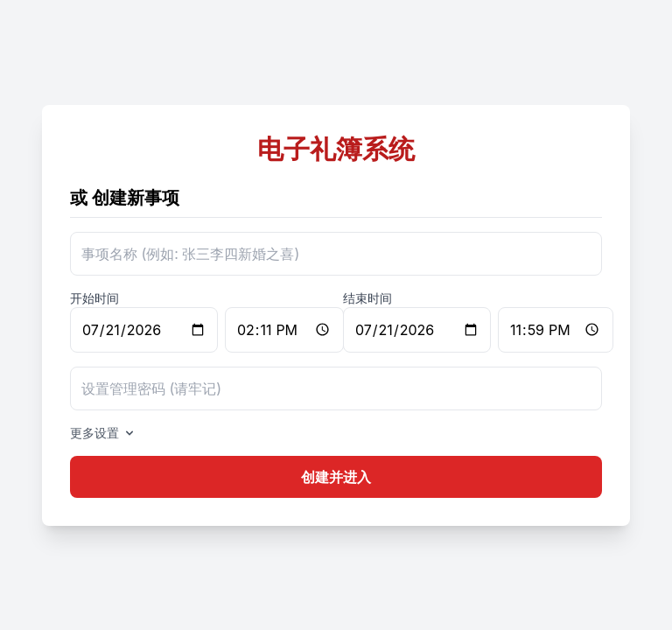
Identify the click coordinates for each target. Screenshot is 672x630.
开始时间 (94, 298)
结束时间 (367, 298)
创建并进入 (336, 477)
